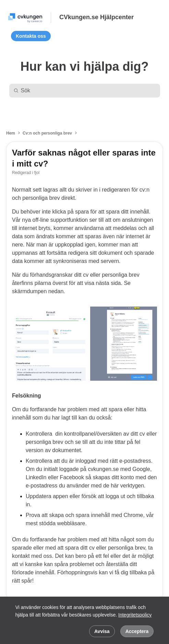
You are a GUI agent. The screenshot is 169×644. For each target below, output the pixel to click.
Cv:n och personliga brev (47, 133)
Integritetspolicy (135, 615)
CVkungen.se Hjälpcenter (96, 17)
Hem (11, 133)
